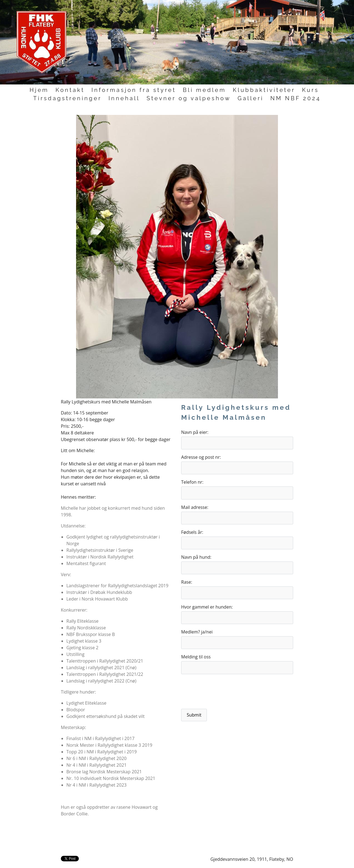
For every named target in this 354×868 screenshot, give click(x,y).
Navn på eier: (195, 432)
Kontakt (70, 90)
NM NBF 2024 (296, 98)
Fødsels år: (192, 532)
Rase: (187, 582)
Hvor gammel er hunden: (207, 607)
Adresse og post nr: (201, 457)
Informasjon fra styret (134, 90)
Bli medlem (204, 90)
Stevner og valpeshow (189, 98)
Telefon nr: (192, 482)
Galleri (251, 98)
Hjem (39, 90)
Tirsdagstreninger (67, 98)
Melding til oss (196, 657)
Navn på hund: (196, 557)
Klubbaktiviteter (264, 90)
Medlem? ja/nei (197, 632)
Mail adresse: (195, 507)
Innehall (124, 98)
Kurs (310, 90)
